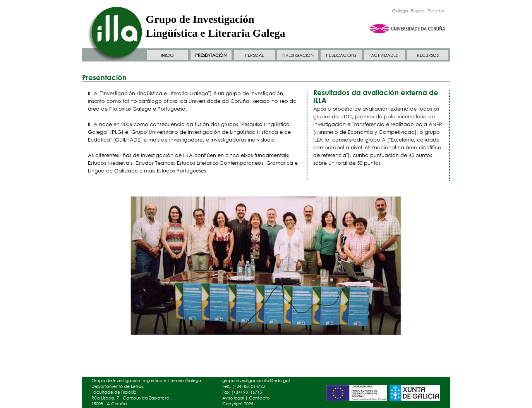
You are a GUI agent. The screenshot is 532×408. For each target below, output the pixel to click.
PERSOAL (254, 55)
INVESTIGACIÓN (298, 55)
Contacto (259, 398)
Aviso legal (233, 398)
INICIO (167, 55)
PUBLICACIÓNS (341, 55)
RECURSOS (428, 55)
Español (436, 11)
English (418, 11)
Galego (400, 11)
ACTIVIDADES (384, 55)
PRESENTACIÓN (211, 55)
